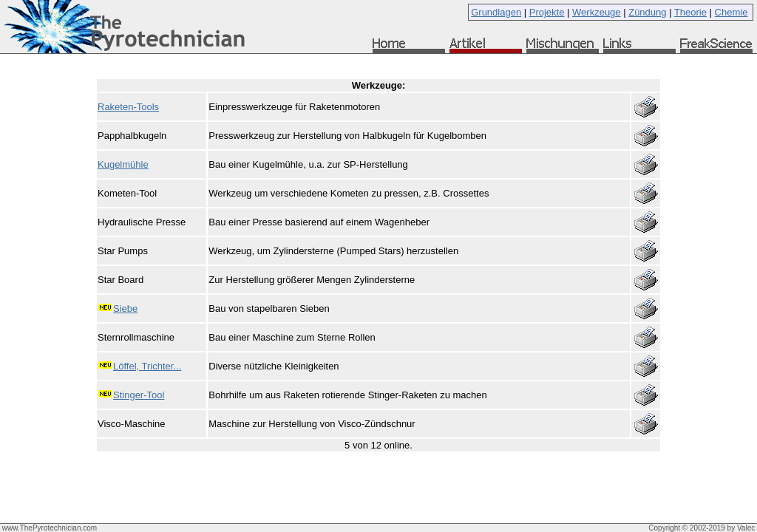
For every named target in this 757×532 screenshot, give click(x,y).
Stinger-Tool (139, 395)
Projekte (547, 12)
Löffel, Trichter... (147, 366)
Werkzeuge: (379, 85)
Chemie (731, 12)
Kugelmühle (123, 164)
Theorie (690, 12)
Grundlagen (496, 12)
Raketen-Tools (128, 107)
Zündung (647, 12)
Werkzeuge (597, 12)
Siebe (125, 308)
